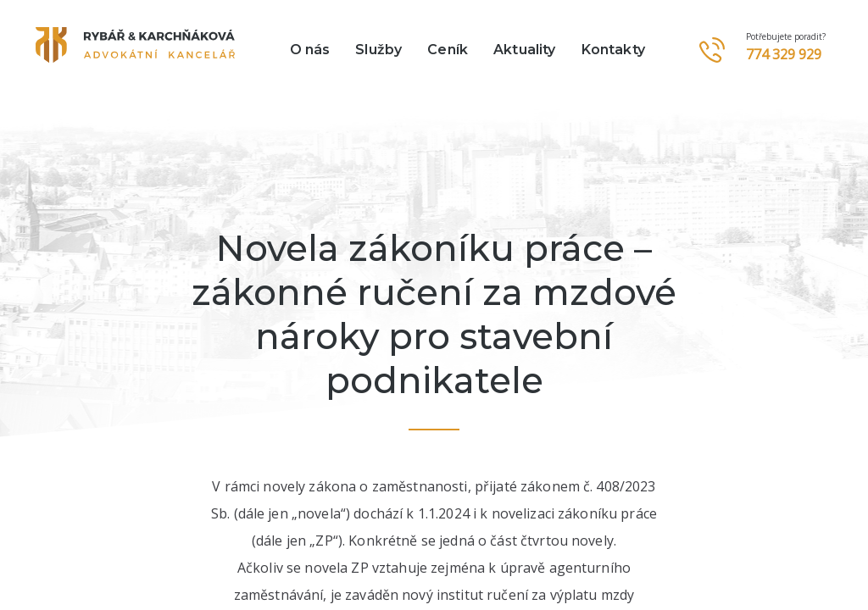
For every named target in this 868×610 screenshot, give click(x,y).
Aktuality (524, 50)
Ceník (448, 50)
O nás (310, 50)
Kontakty (613, 50)
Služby (378, 50)
